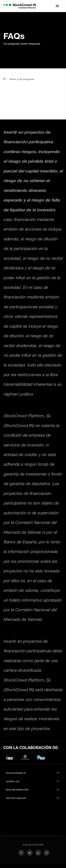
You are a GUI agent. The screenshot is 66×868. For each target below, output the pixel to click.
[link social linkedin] (38, 853)
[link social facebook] (21, 853)
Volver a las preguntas (19, 79)
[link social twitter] (30, 853)
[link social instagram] (47, 853)
